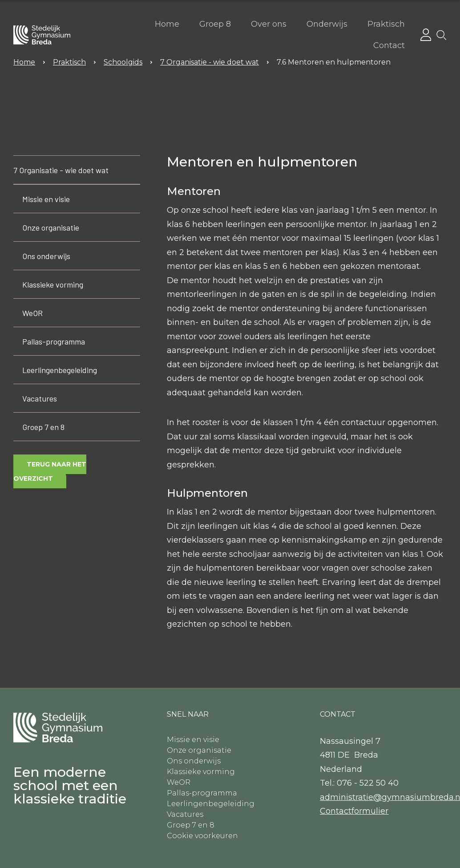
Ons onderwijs (46, 256)
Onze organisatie (51, 227)
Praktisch (386, 24)
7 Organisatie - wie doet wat (61, 170)
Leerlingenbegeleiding (60, 370)
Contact (389, 45)
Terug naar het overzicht (50, 471)
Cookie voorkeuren (202, 836)
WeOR (32, 313)
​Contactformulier (354, 811)
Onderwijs (327, 24)
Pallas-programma (54, 341)
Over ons (269, 24)
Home (167, 24)
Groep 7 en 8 (43, 427)
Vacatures (40, 398)
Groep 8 (215, 24)
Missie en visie (46, 199)
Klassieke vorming (53, 284)
